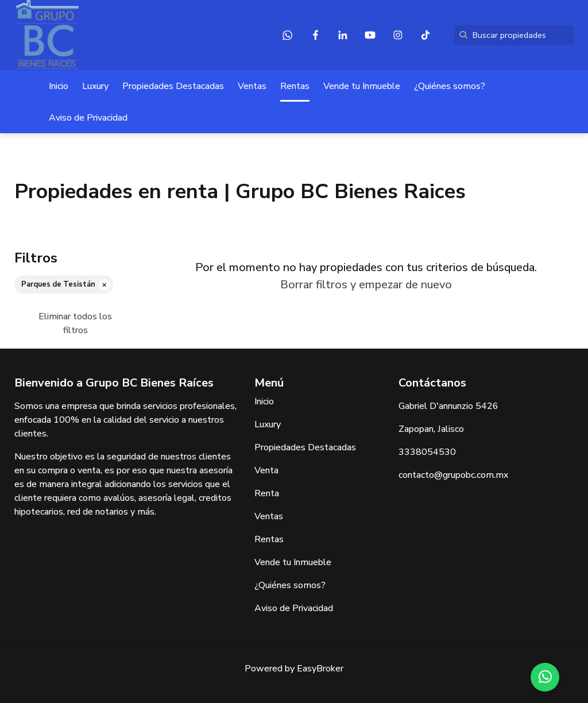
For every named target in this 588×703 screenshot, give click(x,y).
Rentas (295, 86)
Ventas (252, 86)
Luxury (95, 86)
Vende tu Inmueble (362, 86)
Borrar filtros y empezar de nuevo (366, 285)
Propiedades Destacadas (173, 86)
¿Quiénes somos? (450, 86)
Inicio (59, 86)
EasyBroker (320, 669)
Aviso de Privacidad (88, 118)
